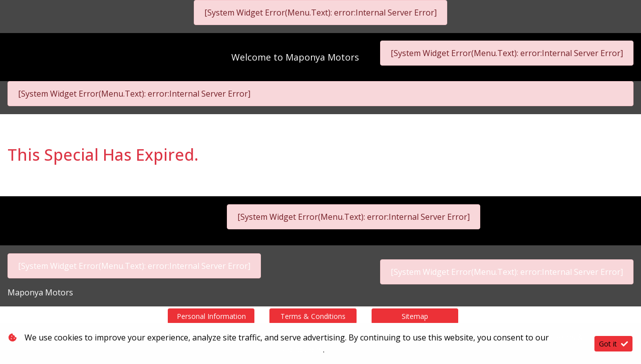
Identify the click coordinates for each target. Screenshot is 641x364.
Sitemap (415, 316)
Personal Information (211, 316)
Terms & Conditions (313, 316)
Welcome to (295, 57)
